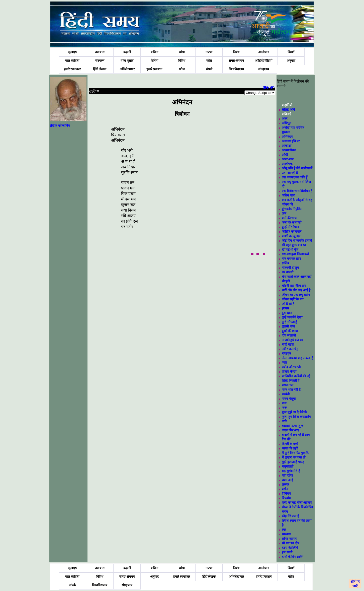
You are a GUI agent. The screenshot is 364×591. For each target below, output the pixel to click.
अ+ (266, 88)
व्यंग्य (182, 52)
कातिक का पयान (292, 232)
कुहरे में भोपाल (290, 227)
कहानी (127, 52)
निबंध (236, 52)
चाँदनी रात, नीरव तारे (294, 286)
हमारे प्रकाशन (154, 69)
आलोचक (287, 164)
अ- (272, 88)
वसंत (285, 489)
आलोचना (264, 52)
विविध (182, 61)
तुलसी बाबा (288, 326)
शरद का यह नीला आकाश (297, 503)
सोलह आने (288, 110)
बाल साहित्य (72, 61)
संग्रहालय (264, 69)
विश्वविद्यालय (236, 69)
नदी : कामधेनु (290, 349)
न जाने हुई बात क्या (293, 340)
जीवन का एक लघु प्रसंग (296, 295)
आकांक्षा (287, 146)
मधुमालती (288, 466)
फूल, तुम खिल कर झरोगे (296, 417)
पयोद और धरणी (291, 367)
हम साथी (287, 552)
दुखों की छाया (290, 331)
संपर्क (209, 69)
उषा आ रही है (290, 173)
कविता (154, 52)
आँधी (285, 155)
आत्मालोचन (289, 150)
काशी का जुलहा (291, 236)
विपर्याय (286, 498)
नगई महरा (288, 344)
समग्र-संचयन (236, 61)
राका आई (287, 480)
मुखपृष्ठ (72, 52)
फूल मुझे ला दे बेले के (294, 412)
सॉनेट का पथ (289, 539)
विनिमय (286, 494)
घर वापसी (288, 272)
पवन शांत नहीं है (291, 390)
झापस (285, 308)
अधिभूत (286, 123)
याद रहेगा (287, 475)
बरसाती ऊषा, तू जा (293, 426)
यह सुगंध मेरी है (291, 471)
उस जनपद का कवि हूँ (294, 177)
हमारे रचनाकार (72, 69)
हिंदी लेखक (100, 69)
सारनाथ (286, 534)
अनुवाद (291, 61)
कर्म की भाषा (289, 218)
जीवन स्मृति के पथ (293, 299)
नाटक (209, 52)
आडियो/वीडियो (264, 61)
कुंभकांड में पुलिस (292, 209)
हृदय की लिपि (290, 548)
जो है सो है (288, 304)
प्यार (284, 363)
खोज (182, 69)
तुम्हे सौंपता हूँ (289, 322)
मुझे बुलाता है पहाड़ (293, 462)
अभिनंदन (287, 137)
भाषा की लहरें (290, 448)
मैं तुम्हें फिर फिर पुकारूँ (295, 453)
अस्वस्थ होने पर (291, 141)
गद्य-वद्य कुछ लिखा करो (295, 254)
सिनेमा (154, 61)
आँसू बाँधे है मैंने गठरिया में (297, 168)
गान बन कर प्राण (291, 259)
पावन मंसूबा (289, 399)
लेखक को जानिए (60, 126)
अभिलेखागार (127, 69)
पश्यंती (286, 394)
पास (284, 403)
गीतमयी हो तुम (290, 268)
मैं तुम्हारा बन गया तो (293, 457)
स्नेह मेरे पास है (290, 516)
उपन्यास (100, 52)
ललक (285, 484)
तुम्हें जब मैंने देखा (292, 317)
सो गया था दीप (290, 543)
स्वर (284, 530)
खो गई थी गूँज (290, 250)
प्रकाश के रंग (289, 372)
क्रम (284, 213)
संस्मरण (100, 61)
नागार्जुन (286, 353)
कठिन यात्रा (288, 195)
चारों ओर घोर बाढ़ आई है (296, 290)
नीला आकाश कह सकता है (297, 358)
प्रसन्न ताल (288, 385)
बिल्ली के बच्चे (290, 444)
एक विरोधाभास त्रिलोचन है (297, 191)
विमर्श (291, 52)
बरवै (284, 421)
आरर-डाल (288, 159)
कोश (209, 61)
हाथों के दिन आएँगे (293, 557)
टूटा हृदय (287, 313)
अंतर (285, 119)
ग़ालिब (285, 263)
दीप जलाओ (289, 335)
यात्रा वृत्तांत (127, 61)
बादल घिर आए (290, 430)
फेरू (284, 408)
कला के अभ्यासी (292, 222)
